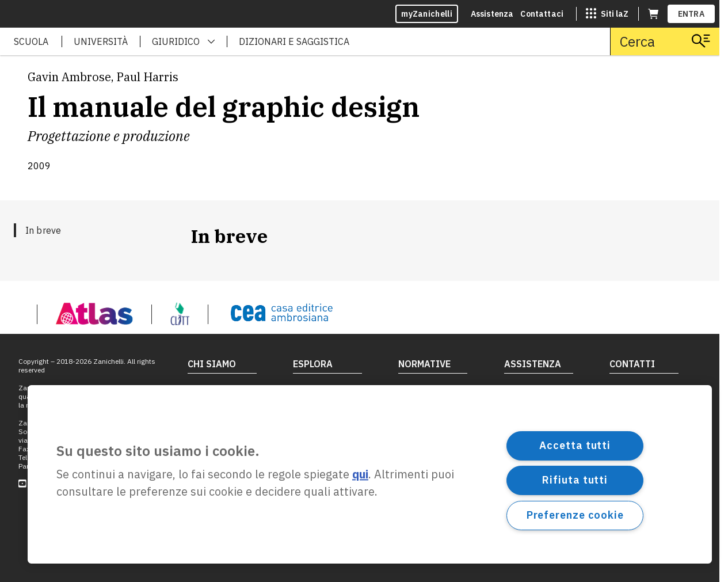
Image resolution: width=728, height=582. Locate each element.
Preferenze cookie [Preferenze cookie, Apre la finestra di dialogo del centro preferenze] (575, 515)
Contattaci (542, 14)
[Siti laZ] (607, 14)
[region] (370, 474)
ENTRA (691, 14)
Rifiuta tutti (575, 480)
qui (360, 475)
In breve (43, 230)
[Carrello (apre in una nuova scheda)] (653, 14)
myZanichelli (427, 14)
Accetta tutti (575, 445)
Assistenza (492, 14)
